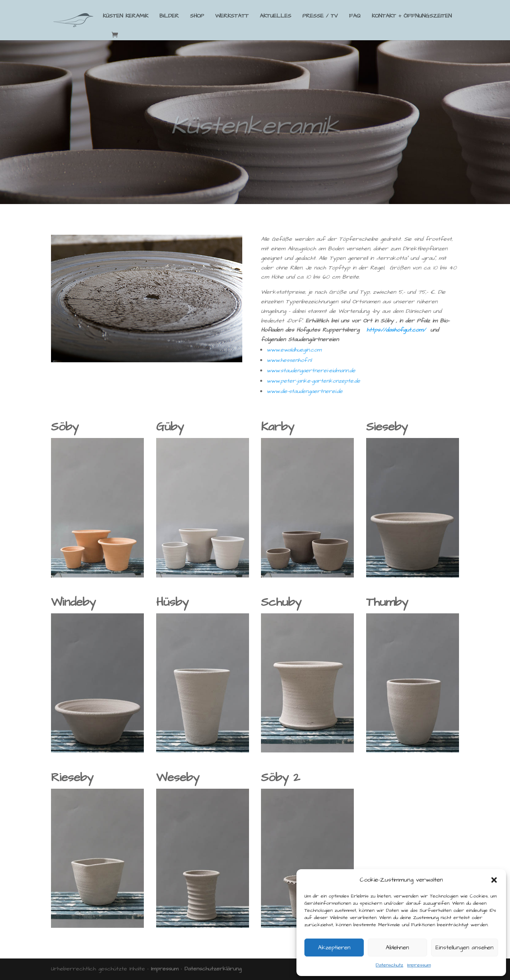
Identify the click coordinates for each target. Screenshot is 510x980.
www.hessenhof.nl (289, 360)
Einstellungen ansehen (465, 948)
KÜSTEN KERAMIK (126, 17)
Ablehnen (397, 948)
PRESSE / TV (320, 17)
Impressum (419, 965)
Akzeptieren (334, 948)
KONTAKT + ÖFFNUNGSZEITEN (412, 17)
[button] (494, 880)
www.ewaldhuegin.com (294, 350)
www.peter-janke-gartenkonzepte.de (313, 381)
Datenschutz (389, 965)
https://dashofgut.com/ (396, 330)
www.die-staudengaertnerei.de (305, 391)
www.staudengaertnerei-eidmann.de (311, 371)
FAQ (355, 17)
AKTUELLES (276, 17)
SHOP (197, 17)
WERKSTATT (232, 17)
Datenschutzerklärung (213, 969)
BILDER (169, 17)
